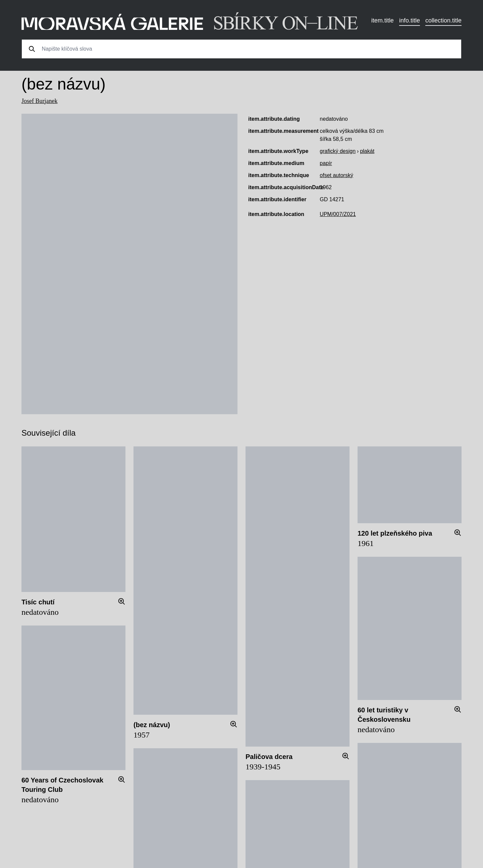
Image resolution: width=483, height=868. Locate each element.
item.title (383, 20)
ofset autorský (336, 175)
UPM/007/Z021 (338, 214)
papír (326, 163)
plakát (367, 151)
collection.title (443, 20)
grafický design (338, 151)
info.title (410, 20)
